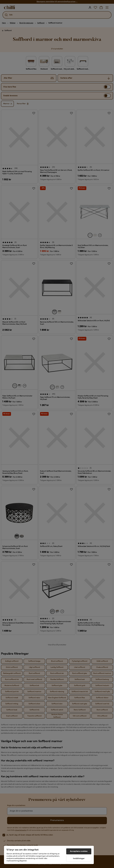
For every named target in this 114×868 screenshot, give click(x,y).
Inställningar (79, 859)
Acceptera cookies (79, 851)
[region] (49, 855)
